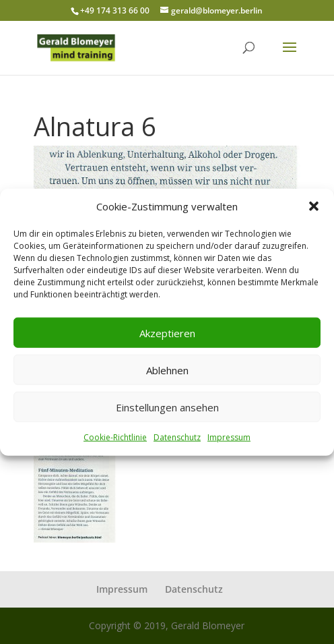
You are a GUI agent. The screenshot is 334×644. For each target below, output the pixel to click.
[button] (314, 206)
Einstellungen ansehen (167, 407)
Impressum (229, 437)
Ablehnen (167, 370)
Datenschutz (177, 437)
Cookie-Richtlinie (115, 437)
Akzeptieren (167, 333)
